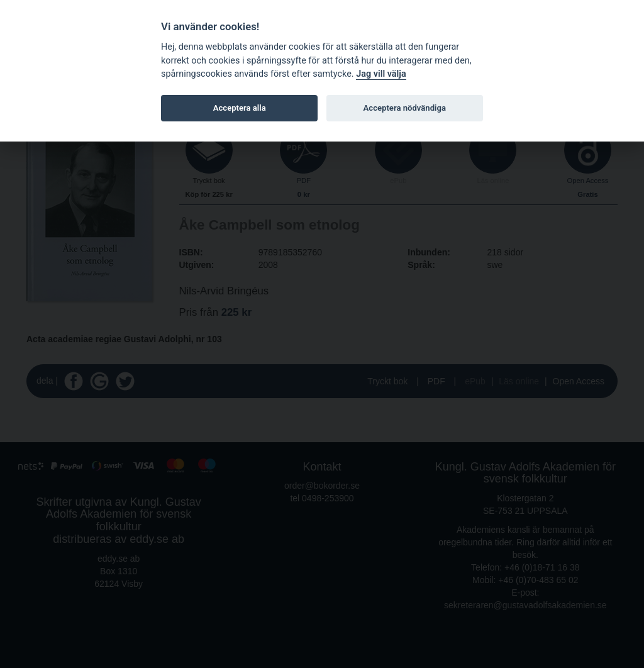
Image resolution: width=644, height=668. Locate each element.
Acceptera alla (240, 108)
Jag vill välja (381, 74)
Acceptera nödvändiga (405, 108)
